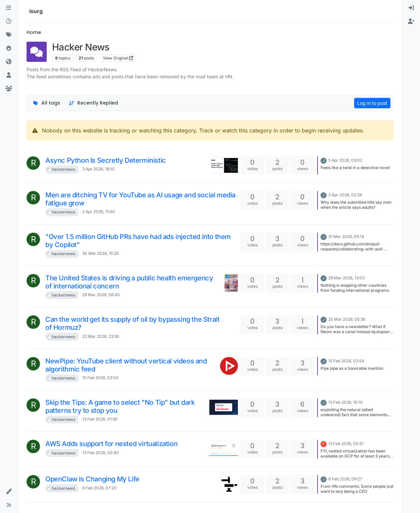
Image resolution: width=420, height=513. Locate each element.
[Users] (9, 75)
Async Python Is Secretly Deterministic (106, 160)
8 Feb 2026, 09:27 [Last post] (345, 479)
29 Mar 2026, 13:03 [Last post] (346, 278)
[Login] (411, 8)
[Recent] (9, 22)
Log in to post (372, 103)
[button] (9, 491)
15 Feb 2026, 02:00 (100, 378)
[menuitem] (411, 8)
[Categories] (9, 8)
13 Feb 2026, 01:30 (100, 419)
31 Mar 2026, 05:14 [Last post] (346, 236)
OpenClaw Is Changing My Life (92, 479)
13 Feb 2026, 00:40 (101, 453)
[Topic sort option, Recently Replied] (94, 103)
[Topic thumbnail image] (224, 165)
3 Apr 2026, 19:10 (98, 169)
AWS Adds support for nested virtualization (111, 444)
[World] (9, 62)
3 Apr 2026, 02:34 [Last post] (345, 195)
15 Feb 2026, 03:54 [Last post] (346, 361)
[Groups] (9, 89)
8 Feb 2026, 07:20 (99, 488)
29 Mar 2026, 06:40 (101, 295)
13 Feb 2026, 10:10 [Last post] (346, 402)
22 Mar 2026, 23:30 (101, 336)
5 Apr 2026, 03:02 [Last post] (345, 160)
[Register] (411, 22)
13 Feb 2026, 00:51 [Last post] (346, 444)
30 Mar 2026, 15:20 (101, 253)
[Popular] (9, 48)
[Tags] (9, 35)
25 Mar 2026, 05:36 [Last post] (347, 319)
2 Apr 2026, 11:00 (99, 212)
